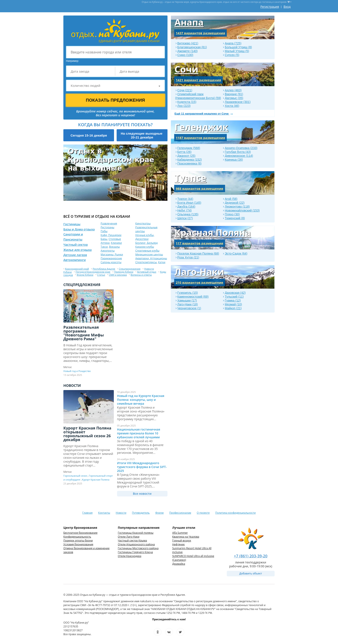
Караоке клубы (145, 247)
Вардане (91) (234, 94)
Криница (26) (234, 160)
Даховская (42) (235, 293)
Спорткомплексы (146, 262)
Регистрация (270, 7)
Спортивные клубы (147, 251)
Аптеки (105, 243)
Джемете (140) (188, 51)
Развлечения (109, 223)
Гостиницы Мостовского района (138, 548)
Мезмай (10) (233, 304)
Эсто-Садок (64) (236, 254)
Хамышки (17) (187, 300)
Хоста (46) (232, 106)
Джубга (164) (186, 207)
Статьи (101, 275)
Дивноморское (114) (239, 156)
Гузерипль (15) (188, 293)
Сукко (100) (185, 55)
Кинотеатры (143, 223)
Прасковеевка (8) (189, 163)
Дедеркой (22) (235, 203)
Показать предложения (115, 100)
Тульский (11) (234, 297)
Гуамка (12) (233, 300)
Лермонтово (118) (237, 207)
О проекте (203, 513)
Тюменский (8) (235, 218)
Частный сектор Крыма (132, 541)
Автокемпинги (75, 260)
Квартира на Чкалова (186, 537)
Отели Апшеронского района (136, 544)
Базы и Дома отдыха (79, 229)
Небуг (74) (185, 210)
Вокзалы (114, 247)
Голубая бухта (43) (238, 152)
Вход (287, 7)
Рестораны (107, 227)
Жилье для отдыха (77, 250)
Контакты (104, 513)
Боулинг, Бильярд (147, 243)
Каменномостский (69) (193, 297)
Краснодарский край (77, 269)
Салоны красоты (111, 262)
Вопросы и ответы (141, 275)
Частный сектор (76, 245)
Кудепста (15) (187, 102)
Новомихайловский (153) (242, 210)
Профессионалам (180, 513)
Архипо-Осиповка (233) (241, 148)
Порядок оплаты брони (78, 541)
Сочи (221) (185, 90)
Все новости (142, 494)
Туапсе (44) (185, 199)
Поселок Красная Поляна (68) (198, 254)
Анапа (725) (233, 43)
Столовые (115, 239)
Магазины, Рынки (112, 254)
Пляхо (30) (232, 214)
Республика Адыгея (104, 269)
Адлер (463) (233, 90)
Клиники (116, 243)
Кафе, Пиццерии (111, 235)
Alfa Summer (180, 533)
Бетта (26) (185, 152)
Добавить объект (251, 573)
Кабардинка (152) (190, 160)
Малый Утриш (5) (237, 51)
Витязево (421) (188, 43)
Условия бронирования (78, 544)
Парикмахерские (111, 258)
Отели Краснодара (130, 556)
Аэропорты (108, 251)
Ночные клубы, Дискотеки (145, 237)
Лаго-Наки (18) (188, 304)
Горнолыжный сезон (75, 476)
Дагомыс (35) (234, 98)
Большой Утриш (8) (238, 47)
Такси (104, 247)
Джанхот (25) (186, 156)
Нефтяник (178, 544)
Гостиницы (72, 224)
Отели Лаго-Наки (129, 537)
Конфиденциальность (77, 537)
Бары (104, 239)
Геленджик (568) (189, 148)
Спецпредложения (130, 269)
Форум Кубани (85, 275)
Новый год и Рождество (77, 371)
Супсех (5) (232, 55)
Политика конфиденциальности (235, 513)
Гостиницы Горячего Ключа (135, 552)
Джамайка (179, 564)
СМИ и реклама (118, 275)
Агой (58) (231, 199)
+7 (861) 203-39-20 (251, 556)
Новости (121, 513)
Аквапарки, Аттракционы (151, 258)
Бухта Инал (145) (189, 203)
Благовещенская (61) (192, 47)
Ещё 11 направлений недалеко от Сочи (202, 114)
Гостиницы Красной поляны (136, 533)
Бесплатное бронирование (80, 533)
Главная (88, 513)
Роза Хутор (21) (188, 257)
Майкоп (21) (233, 308)
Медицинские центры (149, 254)
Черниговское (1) (189, 308)
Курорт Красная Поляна (96, 480)
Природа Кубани (124, 272)
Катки (162, 262)
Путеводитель (141, 513)
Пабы (104, 231)
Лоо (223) (184, 106)
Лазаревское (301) (238, 102)
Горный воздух (182, 541)
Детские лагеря (75, 255)
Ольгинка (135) (188, 214)
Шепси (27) (185, 218)
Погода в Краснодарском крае (93, 272)
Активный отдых (147, 272)
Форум (159, 513)
